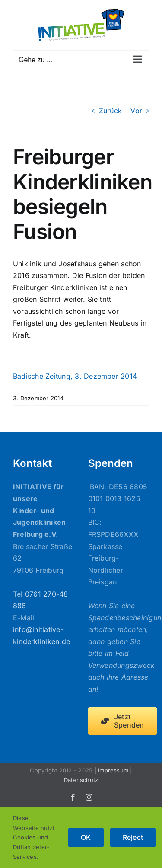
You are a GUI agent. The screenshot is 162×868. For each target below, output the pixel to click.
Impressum (113, 770)
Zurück (110, 111)
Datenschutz (81, 780)
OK (86, 837)
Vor (136, 111)
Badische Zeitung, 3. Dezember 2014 (75, 376)
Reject (133, 837)
